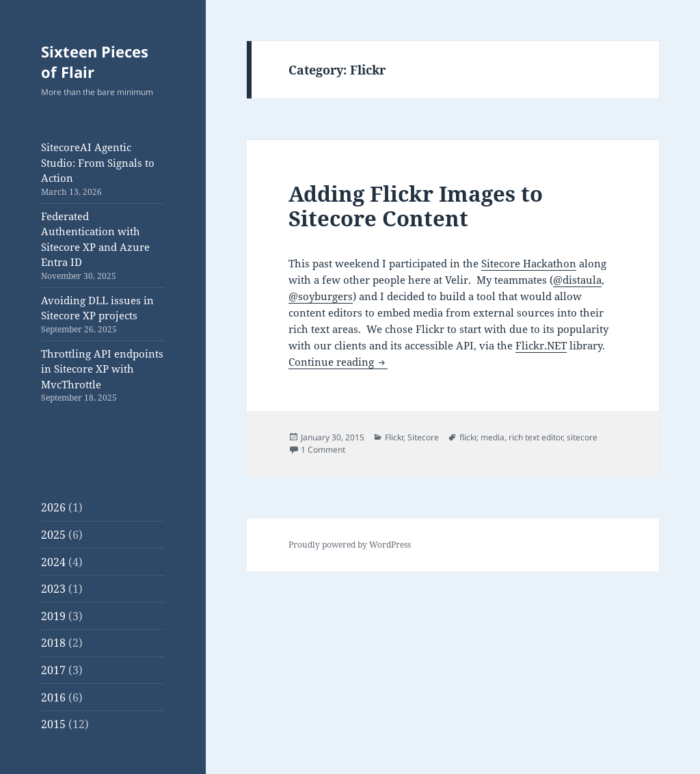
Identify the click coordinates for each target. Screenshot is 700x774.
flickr (468, 437)
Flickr (394, 437)
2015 (53, 724)
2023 (53, 589)
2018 (53, 643)
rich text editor (536, 437)
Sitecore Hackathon (529, 263)
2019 (53, 616)
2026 (53, 507)
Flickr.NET (541, 345)
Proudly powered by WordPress (350, 545)
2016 (53, 697)
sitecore (582, 437)
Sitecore (423, 437)
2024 (53, 562)
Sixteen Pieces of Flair (95, 62)
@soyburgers (321, 296)
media (493, 437)
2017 (53, 670)
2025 (53, 535)
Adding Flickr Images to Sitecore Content (416, 206)
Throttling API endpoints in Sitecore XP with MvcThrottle (102, 369)
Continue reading (338, 362)
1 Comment (323, 450)
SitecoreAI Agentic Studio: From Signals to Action (98, 162)
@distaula (577, 280)
